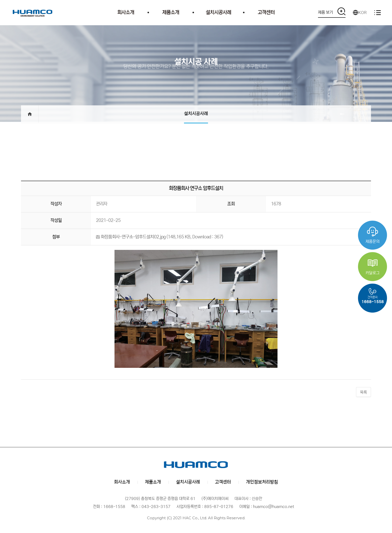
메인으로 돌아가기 (30, 123)
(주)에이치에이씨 (32, 12)
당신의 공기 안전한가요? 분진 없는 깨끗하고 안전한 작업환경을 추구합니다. (196, 70)
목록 (363, 392)
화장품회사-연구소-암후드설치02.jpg (133, 237)
